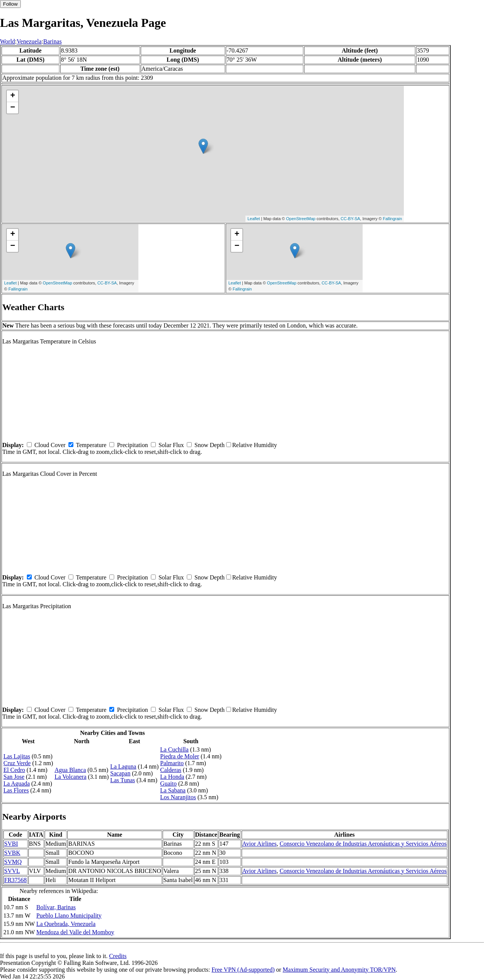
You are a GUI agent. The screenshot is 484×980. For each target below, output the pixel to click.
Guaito (169, 784)
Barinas (52, 41)
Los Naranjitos (178, 797)
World (8, 41)
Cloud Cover (50, 445)
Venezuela (29, 41)
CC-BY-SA (351, 219)
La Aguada (17, 784)
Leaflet (254, 219)
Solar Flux (171, 445)
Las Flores (16, 790)
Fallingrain (392, 219)
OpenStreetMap (301, 219)
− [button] (13, 108)
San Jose (14, 777)
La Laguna (123, 766)
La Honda (172, 777)
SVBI (11, 844)
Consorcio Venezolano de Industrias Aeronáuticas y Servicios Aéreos (363, 844)
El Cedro (14, 770)
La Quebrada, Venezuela (66, 924)
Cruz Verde (17, 763)
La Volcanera (70, 777)
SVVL (12, 871)
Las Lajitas (17, 756)
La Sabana (173, 790)
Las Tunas (123, 780)
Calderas (171, 770)
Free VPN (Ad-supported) (243, 970)
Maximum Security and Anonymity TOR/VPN (339, 970)
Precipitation (132, 445)
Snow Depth (209, 445)
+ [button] (13, 96)
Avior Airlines (260, 844)
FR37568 (16, 880)
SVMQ (13, 862)
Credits (118, 956)
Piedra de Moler (180, 756)
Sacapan (120, 773)
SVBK (12, 853)
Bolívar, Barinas (56, 907)
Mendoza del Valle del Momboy (75, 932)
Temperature (91, 445)
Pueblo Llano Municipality (69, 916)
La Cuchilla (175, 749)
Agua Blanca (70, 770)
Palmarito (172, 763)
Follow (10, 4)
